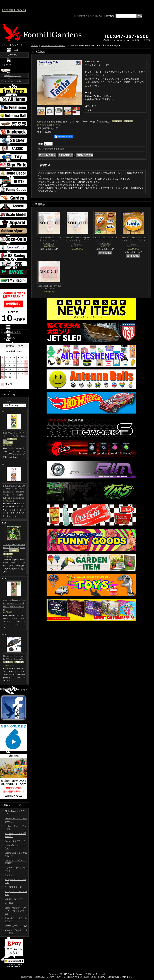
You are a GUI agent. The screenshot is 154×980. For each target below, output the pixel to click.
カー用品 (9, 903)
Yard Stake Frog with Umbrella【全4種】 (14, 548)
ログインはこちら (12, 81)
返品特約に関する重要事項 (51, 149)
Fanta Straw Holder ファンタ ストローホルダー (49, 240)
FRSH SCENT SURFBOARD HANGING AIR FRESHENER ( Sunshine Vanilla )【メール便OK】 (14, 492)
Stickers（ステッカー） (16, 899)
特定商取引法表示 (12, 332)
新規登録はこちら (12, 76)
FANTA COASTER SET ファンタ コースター (105, 240)
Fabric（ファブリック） (16, 841)
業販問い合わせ (11, 338)
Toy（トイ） (11, 875)
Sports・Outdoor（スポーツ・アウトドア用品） (15, 911)
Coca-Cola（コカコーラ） (53, 45)
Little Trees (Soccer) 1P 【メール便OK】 (14, 436)
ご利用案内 (82, 16)
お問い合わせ (99, 16)
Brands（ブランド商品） (16, 926)
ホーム (35, 45)
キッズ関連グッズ (13, 887)
